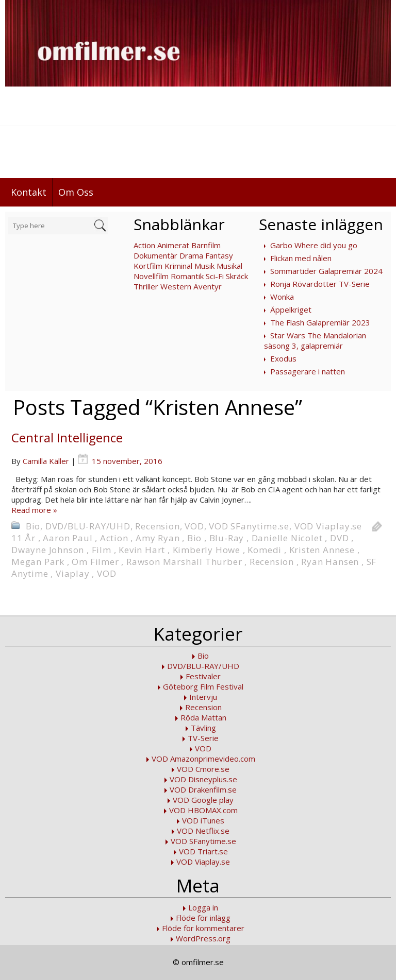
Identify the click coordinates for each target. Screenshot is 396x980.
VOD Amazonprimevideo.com (203, 759)
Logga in (203, 907)
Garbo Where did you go (314, 245)
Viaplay (73, 573)
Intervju (203, 697)
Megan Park (38, 562)
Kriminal (178, 266)
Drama (191, 255)
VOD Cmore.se (203, 769)
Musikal (229, 266)
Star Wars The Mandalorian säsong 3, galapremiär (315, 340)
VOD (194, 526)
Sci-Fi (215, 276)
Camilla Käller (46, 461)
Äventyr (208, 286)
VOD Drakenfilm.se (203, 789)
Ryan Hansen (330, 562)
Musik (204, 266)
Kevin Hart (142, 550)
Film (102, 550)
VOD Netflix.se (203, 831)
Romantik (187, 276)
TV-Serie (203, 738)
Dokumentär (155, 255)
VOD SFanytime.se (249, 526)
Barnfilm (206, 245)
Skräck (237, 276)
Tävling (203, 728)
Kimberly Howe (207, 550)
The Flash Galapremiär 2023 (320, 322)
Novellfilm (151, 276)
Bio (33, 526)
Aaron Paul (68, 538)
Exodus (283, 358)
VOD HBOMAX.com (203, 810)
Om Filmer (95, 562)
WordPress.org (203, 938)
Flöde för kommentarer (203, 928)
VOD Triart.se (203, 851)
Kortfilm (148, 266)
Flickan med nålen (301, 258)
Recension (157, 526)
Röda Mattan (203, 717)
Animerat (173, 245)
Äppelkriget (291, 310)
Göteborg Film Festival (203, 686)
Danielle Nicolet (287, 538)
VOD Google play (203, 800)
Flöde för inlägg (203, 918)
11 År (23, 538)
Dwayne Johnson (48, 550)
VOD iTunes (203, 820)
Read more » (34, 510)
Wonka (282, 297)
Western (176, 286)
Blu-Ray (227, 538)
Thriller (146, 286)
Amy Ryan (158, 538)
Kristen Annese (322, 550)
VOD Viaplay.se (328, 526)
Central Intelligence (67, 437)
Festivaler (203, 676)
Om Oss (76, 192)
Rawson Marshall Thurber (184, 562)
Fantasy (219, 255)
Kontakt (29, 192)
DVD (339, 538)
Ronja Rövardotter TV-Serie (320, 284)
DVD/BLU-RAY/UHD (88, 526)
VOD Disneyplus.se (203, 779)
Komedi (265, 550)
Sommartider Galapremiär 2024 (326, 271)
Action (144, 245)
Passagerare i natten (308, 371)
